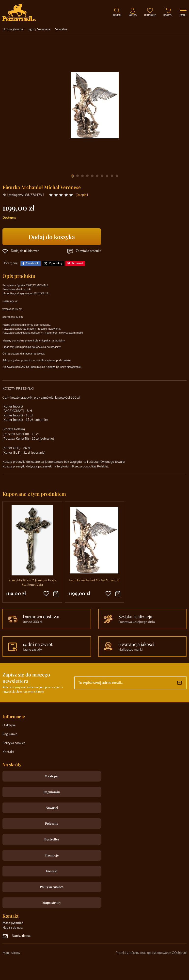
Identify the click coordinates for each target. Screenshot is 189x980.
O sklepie (9, 725)
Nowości (52, 808)
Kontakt (8, 752)
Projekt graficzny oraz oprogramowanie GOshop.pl (151, 953)
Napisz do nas (22, 936)
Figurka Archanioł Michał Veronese (94, 580)
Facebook (32, 263)
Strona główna (13, 29)
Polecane (52, 823)
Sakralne (61, 29)
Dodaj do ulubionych (25, 251)
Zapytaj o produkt (88, 251)
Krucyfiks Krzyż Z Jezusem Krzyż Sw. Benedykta (32, 582)
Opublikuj (55, 263)
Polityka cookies (14, 743)
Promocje (52, 855)
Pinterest (77, 263)
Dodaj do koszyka (52, 237)
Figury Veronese (39, 29)
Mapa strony (52, 902)
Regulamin (10, 734)
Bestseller (52, 839)
